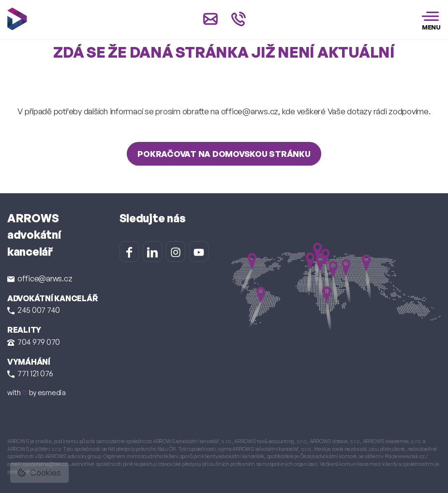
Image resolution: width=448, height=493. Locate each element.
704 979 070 (34, 342)
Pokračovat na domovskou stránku (224, 154)
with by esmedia (37, 393)
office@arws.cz (40, 278)
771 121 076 (30, 373)
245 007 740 (34, 310)
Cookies (39, 472)
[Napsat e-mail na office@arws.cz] (210, 19)
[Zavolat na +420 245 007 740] (239, 19)
